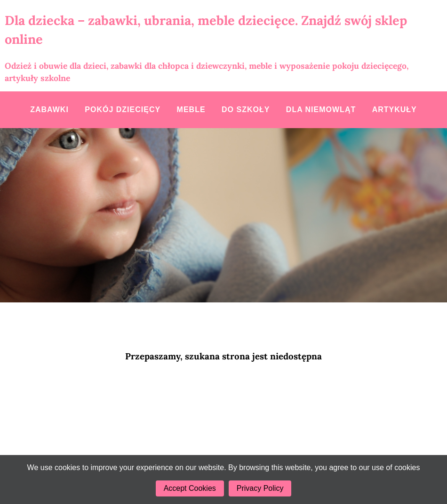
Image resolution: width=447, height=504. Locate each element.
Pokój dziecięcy (123, 110)
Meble (191, 110)
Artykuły (395, 110)
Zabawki (49, 110)
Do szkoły (246, 110)
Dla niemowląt (321, 110)
